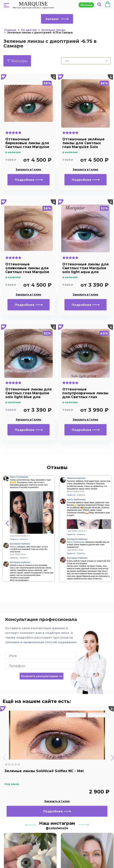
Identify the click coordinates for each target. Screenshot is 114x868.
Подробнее (29, 180)
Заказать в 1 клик (28, 170)
